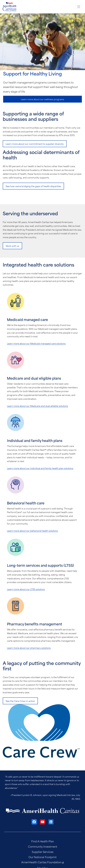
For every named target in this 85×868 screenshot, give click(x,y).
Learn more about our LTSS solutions (26, 589)
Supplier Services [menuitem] (43, 852)
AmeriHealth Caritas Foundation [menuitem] (41, 862)
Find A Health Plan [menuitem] (43, 841)
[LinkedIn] (51, 822)
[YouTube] (43, 822)
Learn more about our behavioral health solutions (32, 531)
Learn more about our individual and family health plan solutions (40, 468)
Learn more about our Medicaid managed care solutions (36, 343)
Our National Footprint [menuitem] (42, 857)
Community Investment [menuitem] (43, 846)
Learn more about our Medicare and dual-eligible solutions (37, 406)
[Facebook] (34, 822)
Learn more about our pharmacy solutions (29, 648)
